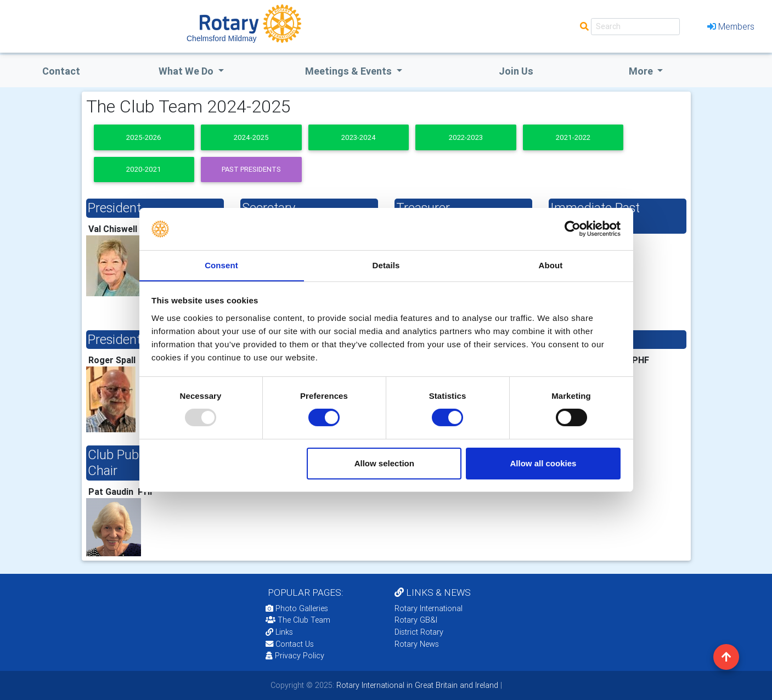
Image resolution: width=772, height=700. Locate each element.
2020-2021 (144, 169)
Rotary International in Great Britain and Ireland (416, 685)
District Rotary (419, 632)
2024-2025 (251, 137)
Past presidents (251, 169)
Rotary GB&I (416, 620)
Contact (61, 71)
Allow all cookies (543, 463)
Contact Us (290, 644)
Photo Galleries (297, 608)
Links (279, 632)
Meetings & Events (350, 71)
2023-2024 (359, 137)
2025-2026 (144, 137)
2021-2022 (573, 137)
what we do (187, 71)
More (642, 71)
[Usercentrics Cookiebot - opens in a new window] (573, 229)
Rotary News (417, 644)
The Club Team (298, 620)
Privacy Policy (295, 656)
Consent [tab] (221, 265)
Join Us (516, 71)
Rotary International (429, 608)
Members (731, 26)
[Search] (635, 27)
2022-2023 (466, 137)
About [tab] (551, 265)
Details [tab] (386, 265)
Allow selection (384, 463)
